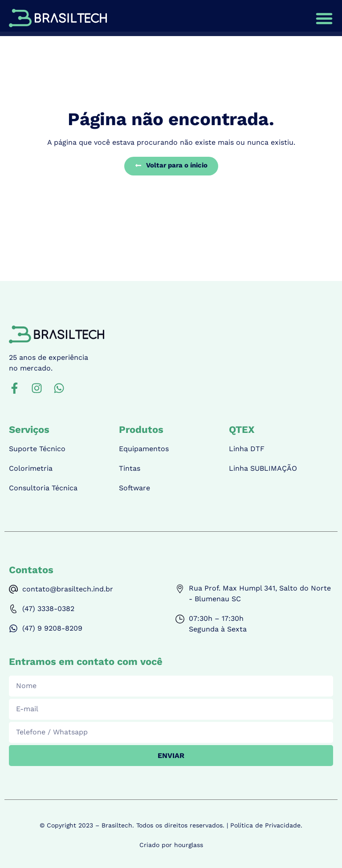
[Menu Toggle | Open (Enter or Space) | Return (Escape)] (324, 18)
